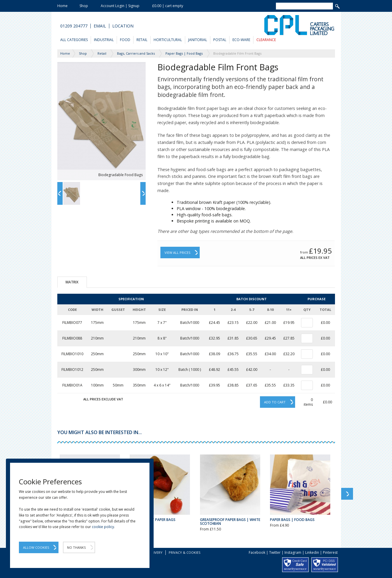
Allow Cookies (36, 547)
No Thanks (76, 547)
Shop (84, 6)
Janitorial (198, 40)
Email (100, 26)
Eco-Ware (241, 40)
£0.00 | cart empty (168, 6)
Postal (220, 40)
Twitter (275, 552)
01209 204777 (74, 26)
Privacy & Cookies (184, 552)
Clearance (266, 40)
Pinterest (330, 552)
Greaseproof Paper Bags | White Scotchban (230, 522)
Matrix (72, 282)
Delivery (155, 552)
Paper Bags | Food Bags (292, 520)
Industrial (104, 40)
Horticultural (168, 40)
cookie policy (103, 527)
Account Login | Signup (120, 6)
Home (62, 6)
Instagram (293, 552)
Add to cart (275, 402)
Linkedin (312, 552)
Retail (142, 40)
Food (125, 40)
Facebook (257, 552)
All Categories (74, 40)
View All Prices (177, 253)
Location (123, 26)
